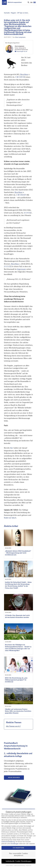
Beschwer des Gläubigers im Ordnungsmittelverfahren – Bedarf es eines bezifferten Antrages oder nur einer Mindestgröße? (18, 647)
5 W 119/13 (20, 77)
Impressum (22, 269)
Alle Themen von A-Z (13, 726)
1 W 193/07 (21, 195)
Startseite (7, 13)
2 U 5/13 (7, 266)
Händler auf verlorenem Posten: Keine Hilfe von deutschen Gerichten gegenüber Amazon (18, 711)
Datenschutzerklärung (8, 842)
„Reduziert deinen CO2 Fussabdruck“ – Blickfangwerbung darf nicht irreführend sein (18, 553)
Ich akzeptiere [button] (18, 848)
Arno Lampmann (20, 37)
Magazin (13, 13)
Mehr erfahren (14, 777)
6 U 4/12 (27, 213)
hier (12, 448)
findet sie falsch (10, 518)
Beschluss (24, 74)
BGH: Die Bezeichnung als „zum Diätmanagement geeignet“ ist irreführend (16, 680)
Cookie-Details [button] (10, 866)
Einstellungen (15, 844)
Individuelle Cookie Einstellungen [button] (19, 861)
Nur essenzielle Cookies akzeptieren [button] (19, 854)
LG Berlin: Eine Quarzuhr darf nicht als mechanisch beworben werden (17, 616)
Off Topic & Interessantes (25, 13)
